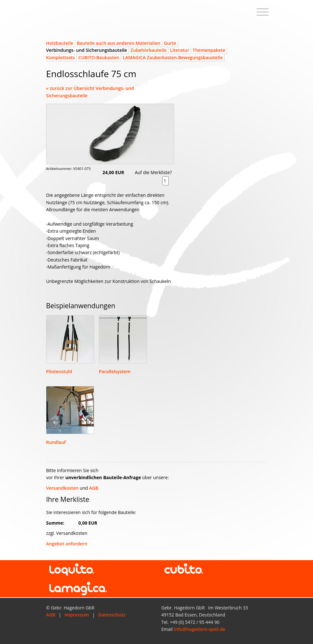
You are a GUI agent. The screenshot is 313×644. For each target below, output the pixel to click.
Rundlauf (56, 442)
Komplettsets (60, 57)
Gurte (170, 43)
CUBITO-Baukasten (99, 57)
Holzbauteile (60, 43)
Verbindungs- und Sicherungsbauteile (87, 50)
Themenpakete (209, 50)
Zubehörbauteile (148, 50)
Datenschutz (112, 615)
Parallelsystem (115, 371)
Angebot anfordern (67, 544)
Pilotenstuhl (59, 371)
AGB (94, 488)
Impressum (77, 615)
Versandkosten (62, 488)
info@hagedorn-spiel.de (200, 629)
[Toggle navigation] (263, 12)
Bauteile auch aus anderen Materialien (119, 43)
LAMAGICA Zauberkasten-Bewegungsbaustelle (173, 57)
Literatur (180, 50)
